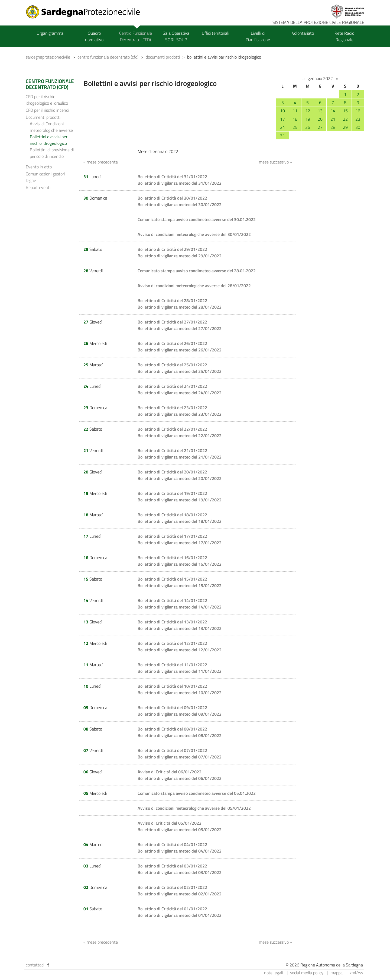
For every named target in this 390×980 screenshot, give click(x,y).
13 (320, 111)
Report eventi (38, 187)
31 (282, 136)
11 (295, 111)
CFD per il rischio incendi (47, 110)
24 (282, 127)
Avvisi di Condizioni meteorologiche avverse (51, 127)
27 (320, 127)
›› (337, 79)
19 (308, 119)
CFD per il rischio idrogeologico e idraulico (47, 100)
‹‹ (303, 79)
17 (282, 119)
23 (358, 119)
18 (295, 119)
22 (345, 119)
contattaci (35, 965)
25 (295, 127)
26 (308, 127)
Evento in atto (39, 167)
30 (358, 127)
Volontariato (303, 33)
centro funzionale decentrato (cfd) (108, 57)
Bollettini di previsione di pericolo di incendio (52, 153)
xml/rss (356, 973)
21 (333, 119)
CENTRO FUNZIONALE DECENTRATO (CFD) (50, 84)
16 (358, 111)
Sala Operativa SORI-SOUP (176, 36)
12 (308, 111)
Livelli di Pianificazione (258, 36)
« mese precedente (101, 162)
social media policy (307, 973)
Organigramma (50, 33)
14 (333, 111)
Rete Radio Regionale (344, 36)
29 (345, 127)
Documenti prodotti (43, 117)
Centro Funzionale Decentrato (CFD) (136, 36)
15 (345, 111)
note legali (274, 973)
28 (333, 127)
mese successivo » (275, 162)
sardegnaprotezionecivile (48, 57)
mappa (337, 973)
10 (282, 111)
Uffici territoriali (215, 33)
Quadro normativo (94, 36)
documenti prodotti (163, 57)
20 (320, 119)
